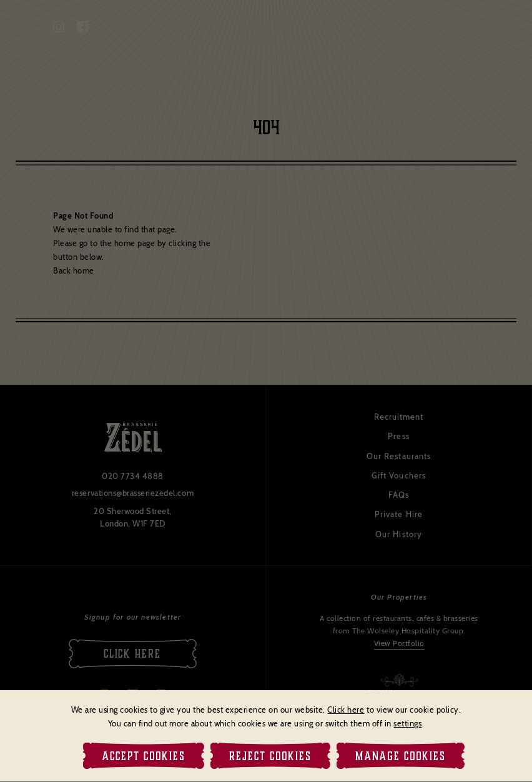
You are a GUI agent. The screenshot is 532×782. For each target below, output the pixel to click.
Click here (346, 710)
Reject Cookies (270, 756)
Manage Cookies (401, 756)
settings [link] (407, 723)
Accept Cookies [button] (144, 756)
